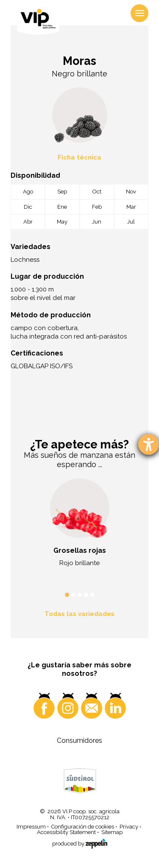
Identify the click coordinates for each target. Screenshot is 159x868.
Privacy (129, 827)
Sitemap (112, 832)
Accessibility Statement (66, 832)
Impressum (31, 827)
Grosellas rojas (80, 550)
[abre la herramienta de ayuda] (149, 444)
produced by (80, 843)
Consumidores (79, 741)
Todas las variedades (79, 614)
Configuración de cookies (83, 827)
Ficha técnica (79, 157)
